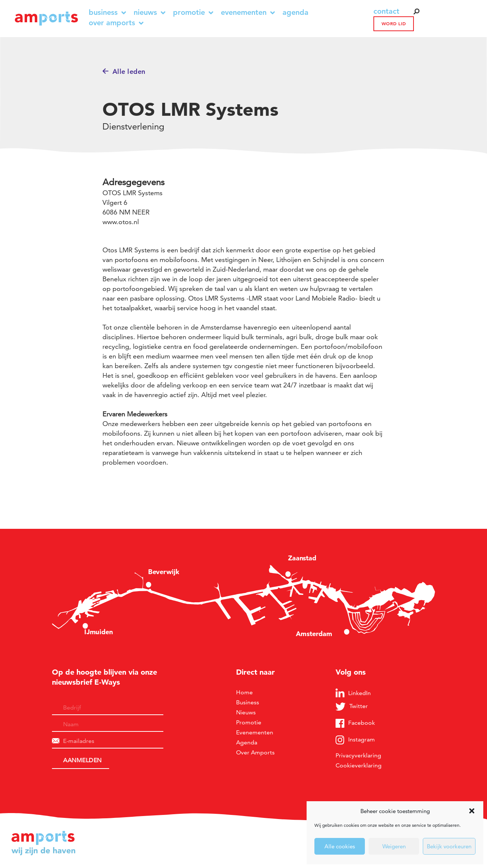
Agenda (295, 12)
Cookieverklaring (359, 765)
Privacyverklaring (358, 755)
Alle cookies (340, 846)
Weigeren (394, 846)
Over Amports (116, 23)
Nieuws (150, 12)
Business (107, 12)
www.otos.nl (121, 222)
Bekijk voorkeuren (449, 846)
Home (244, 692)
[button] (472, 811)
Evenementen (248, 12)
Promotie (193, 12)
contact (386, 11)
